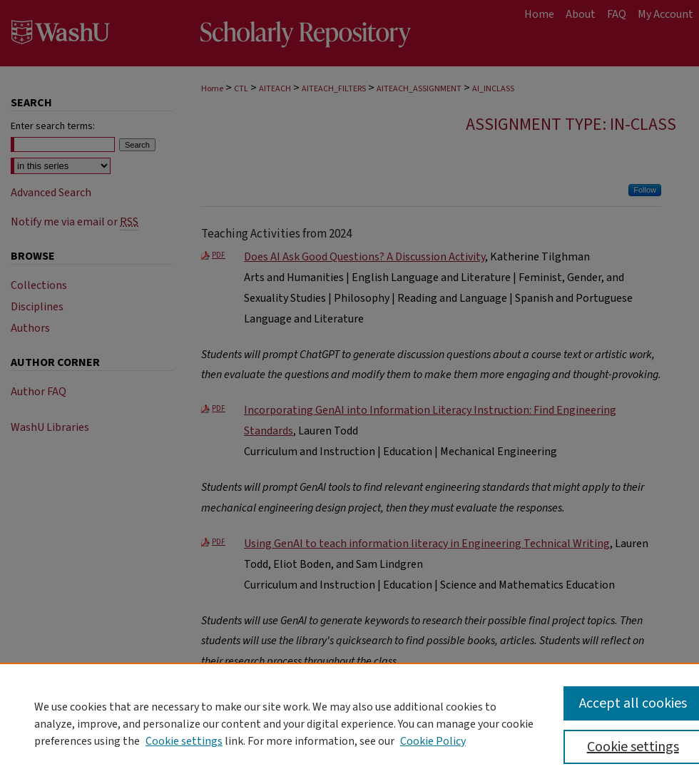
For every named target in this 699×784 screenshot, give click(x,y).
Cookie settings (184, 741)
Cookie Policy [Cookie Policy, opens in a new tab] (433, 741)
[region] (349, 723)
